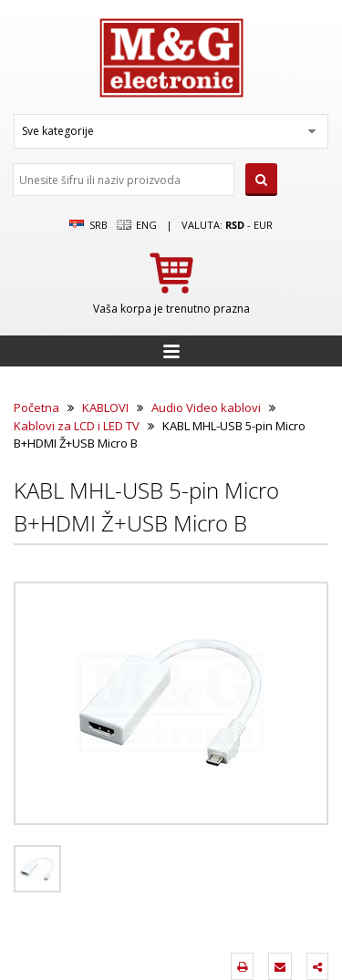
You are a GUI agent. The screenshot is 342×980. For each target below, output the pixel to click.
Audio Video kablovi (206, 407)
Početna (36, 407)
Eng (137, 225)
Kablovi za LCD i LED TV (77, 426)
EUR (263, 225)
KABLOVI (105, 407)
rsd (235, 225)
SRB (88, 225)
